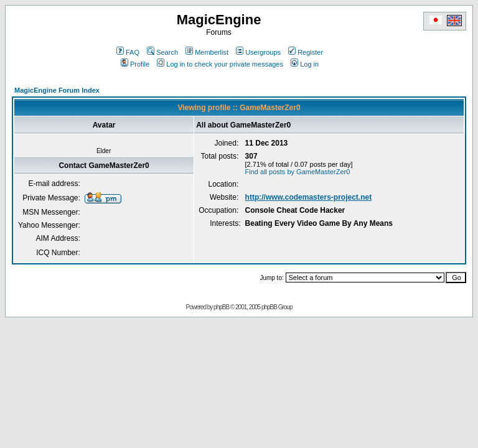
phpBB (221, 307)
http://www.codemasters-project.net (309, 197)
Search (162, 52)
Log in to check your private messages (220, 64)
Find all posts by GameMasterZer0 (298, 172)
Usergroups (258, 52)
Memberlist (207, 52)
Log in (305, 64)
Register (306, 52)
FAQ (128, 52)
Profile (135, 64)
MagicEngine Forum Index (57, 90)
